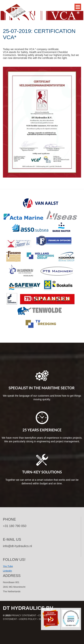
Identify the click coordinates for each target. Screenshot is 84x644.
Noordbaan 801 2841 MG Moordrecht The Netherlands (14, 587)
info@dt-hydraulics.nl (17, 546)
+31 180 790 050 (15, 526)
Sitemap (44, 619)
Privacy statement (24, 615)
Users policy (28, 619)
